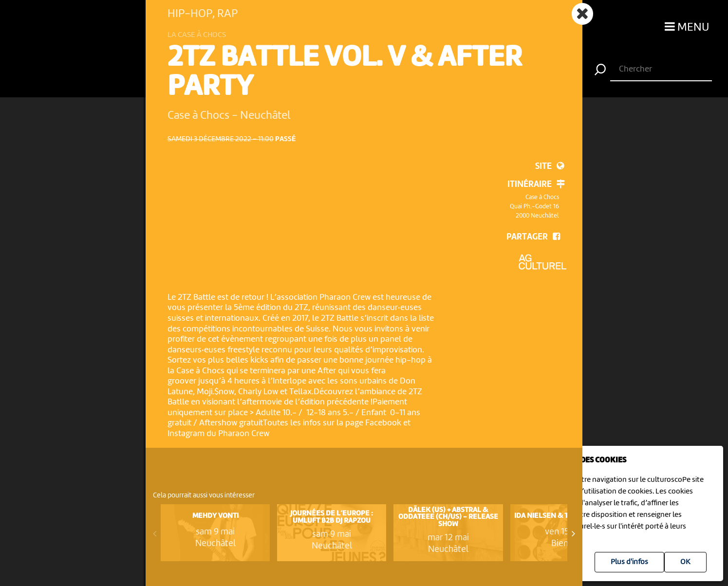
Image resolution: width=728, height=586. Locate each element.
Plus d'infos (629, 562)
